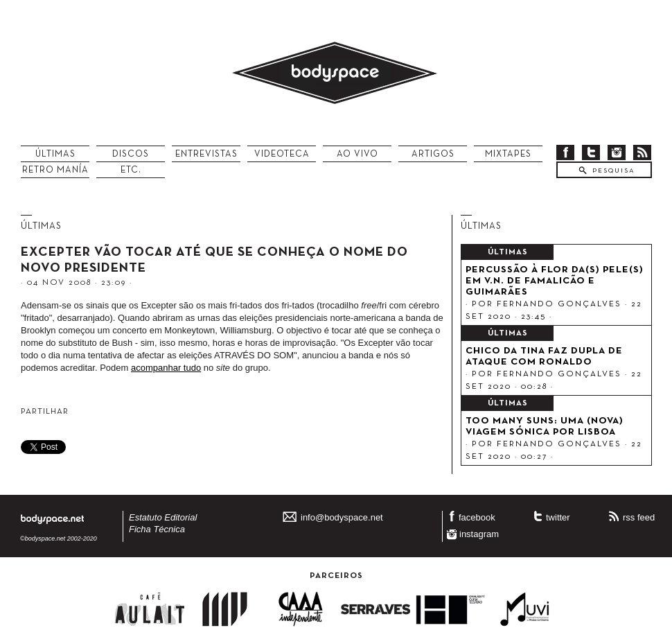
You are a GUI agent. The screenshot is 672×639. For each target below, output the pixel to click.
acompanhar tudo (166, 368)
